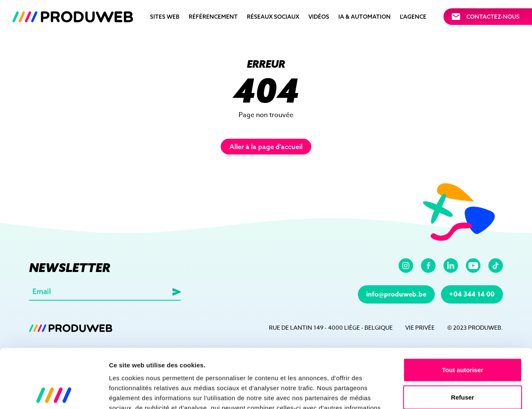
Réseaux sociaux (273, 17)
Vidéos (319, 17)
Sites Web (165, 17)
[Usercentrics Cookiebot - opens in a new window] (54, 393)
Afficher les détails (458, 393)
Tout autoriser (463, 311)
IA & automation (365, 17)
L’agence (413, 17)
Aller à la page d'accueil (266, 147)
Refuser (463, 338)
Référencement (213, 17)
